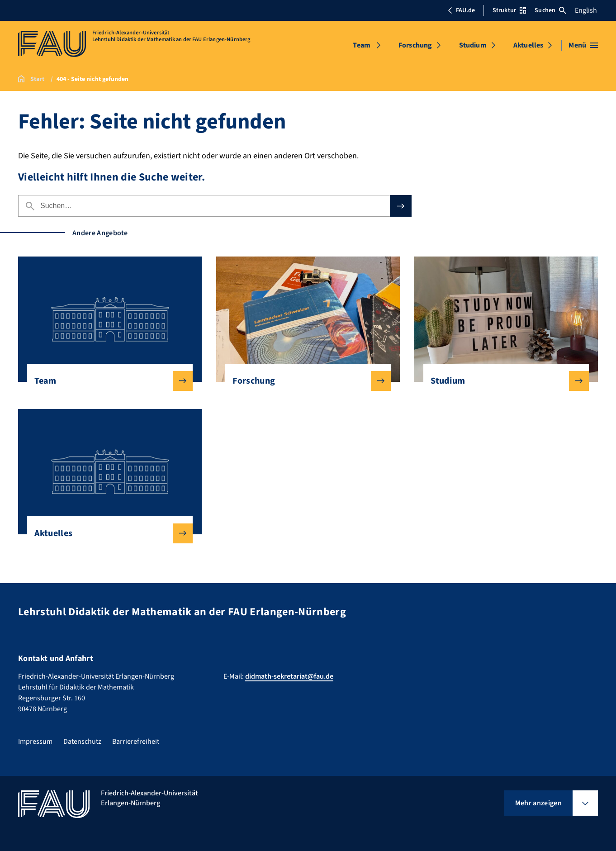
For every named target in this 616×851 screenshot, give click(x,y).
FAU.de (461, 10)
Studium (473, 45)
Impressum (35, 742)
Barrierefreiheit (136, 742)
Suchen (550, 10)
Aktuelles (528, 45)
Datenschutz (82, 742)
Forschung (415, 45)
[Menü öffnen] (583, 45)
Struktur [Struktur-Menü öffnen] (509, 10)
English (586, 10)
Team (362, 45)
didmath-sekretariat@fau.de (289, 676)
